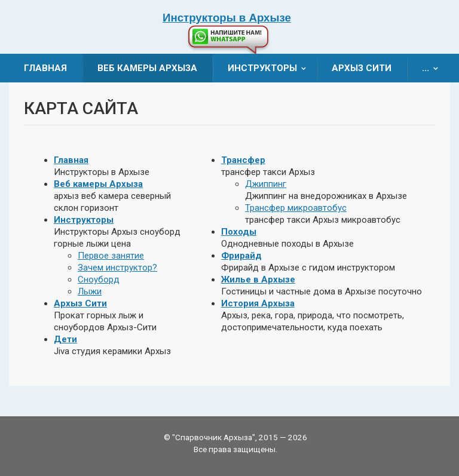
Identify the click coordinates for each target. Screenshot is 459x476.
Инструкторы (271, 68)
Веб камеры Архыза (147, 68)
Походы (239, 232)
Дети (65, 339)
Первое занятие (111, 256)
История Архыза (258, 303)
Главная (45, 68)
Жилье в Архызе (258, 280)
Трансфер (243, 160)
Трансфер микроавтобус (296, 208)
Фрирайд (241, 256)
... (434, 68)
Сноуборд (99, 280)
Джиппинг (266, 184)
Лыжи (90, 291)
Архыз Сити (362, 68)
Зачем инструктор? (117, 268)
